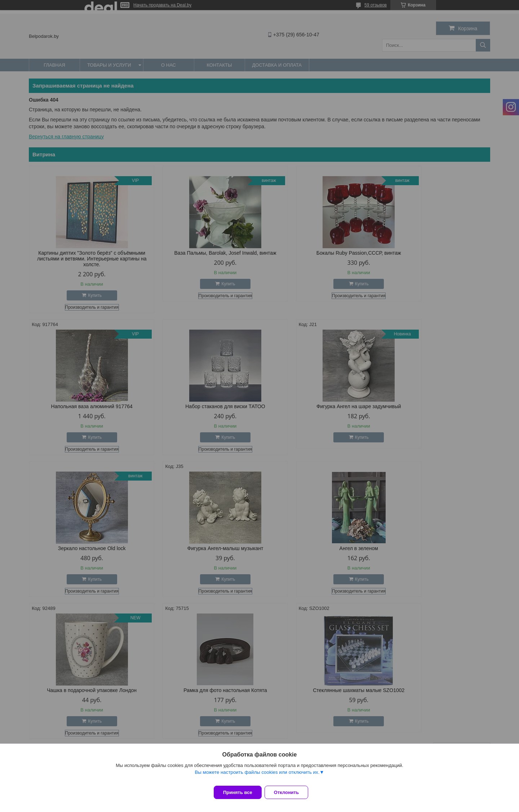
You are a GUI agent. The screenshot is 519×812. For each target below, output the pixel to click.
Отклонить (291, 792)
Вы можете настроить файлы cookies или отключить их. (257, 777)
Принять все (238, 792)
